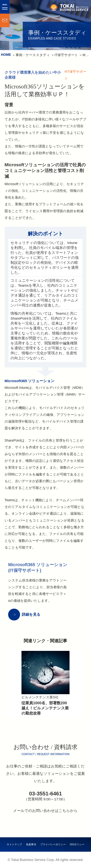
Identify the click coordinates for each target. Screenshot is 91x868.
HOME (6, 55)
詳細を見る (31, 614)
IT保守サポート (66, 55)
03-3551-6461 (45, 794)
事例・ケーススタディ (33, 55)
